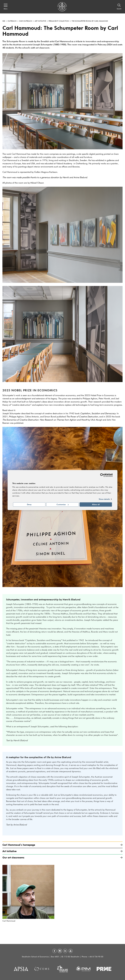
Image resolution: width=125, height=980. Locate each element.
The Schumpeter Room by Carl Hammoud (90, 21)
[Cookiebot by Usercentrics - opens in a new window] (102, 475)
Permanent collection (59, 21)
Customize (63, 504)
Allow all (96, 504)
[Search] (119, 7)
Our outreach (26, 21)
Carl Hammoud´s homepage (62, 845)
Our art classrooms (62, 857)
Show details (104, 499)
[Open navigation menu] (6, 7)
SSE (4, 21)
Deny (29, 504)
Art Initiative (40, 21)
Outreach (12, 21)
